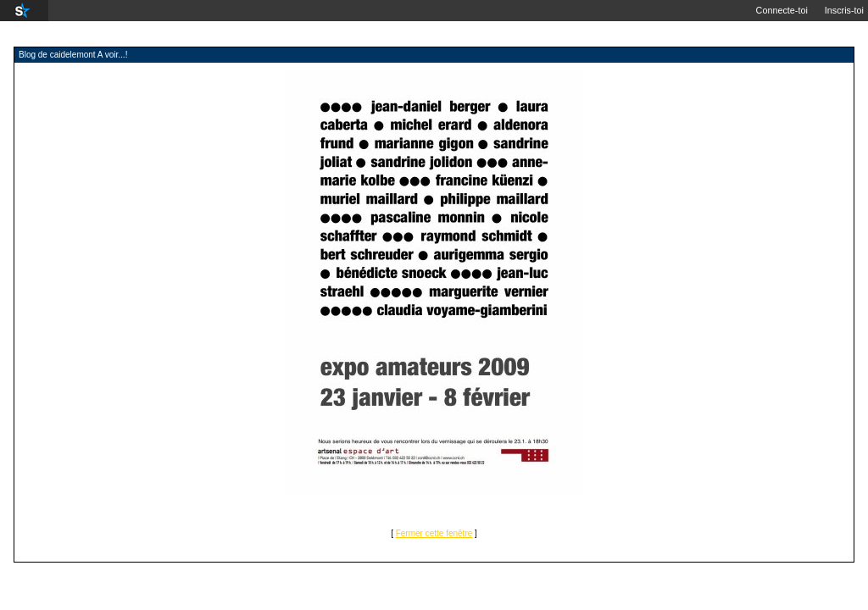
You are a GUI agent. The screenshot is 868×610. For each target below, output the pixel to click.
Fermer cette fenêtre (434, 533)
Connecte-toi (782, 10)
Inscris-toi (844, 10)
